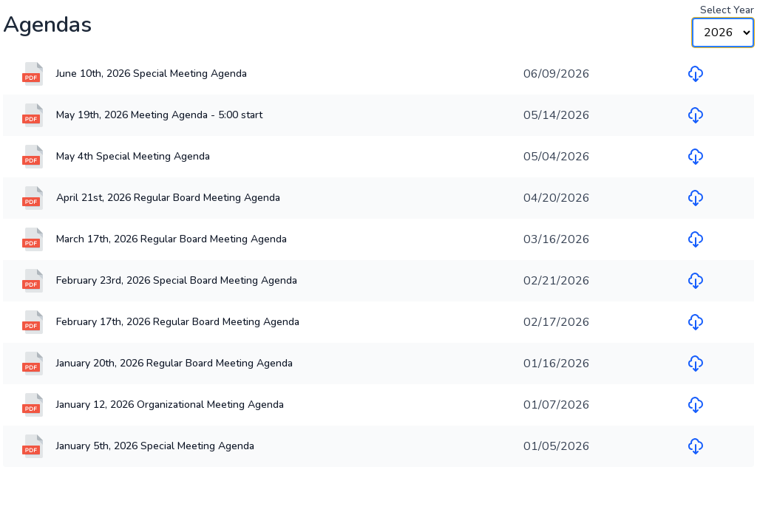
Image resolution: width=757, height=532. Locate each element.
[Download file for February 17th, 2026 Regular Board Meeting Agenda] (696, 322)
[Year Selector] (723, 33)
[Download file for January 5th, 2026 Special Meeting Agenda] (696, 446)
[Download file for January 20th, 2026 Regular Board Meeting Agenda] (696, 364)
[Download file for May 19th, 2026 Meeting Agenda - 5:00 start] (696, 115)
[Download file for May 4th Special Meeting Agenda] (696, 157)
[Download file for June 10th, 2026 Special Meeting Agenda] (696, 74)
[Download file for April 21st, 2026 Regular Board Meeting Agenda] (696, 198)
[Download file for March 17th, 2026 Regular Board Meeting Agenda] (696, 239)
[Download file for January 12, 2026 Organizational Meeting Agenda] (696, 405)
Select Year (727, 10)
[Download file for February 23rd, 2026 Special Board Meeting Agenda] (696, 281)
